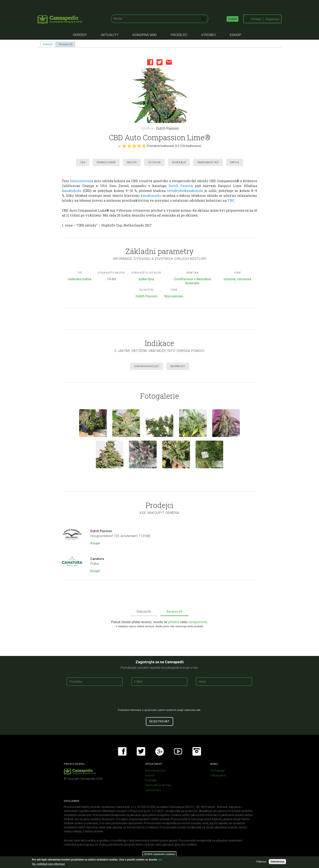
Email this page (169, 62)
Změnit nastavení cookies (159, 854)
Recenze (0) (175, 612)
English (233, 19)
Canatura (97, 559)
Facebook (150, 62)
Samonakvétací (208, 162)
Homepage (217, 771)
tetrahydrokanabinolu (185, 191)
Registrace (273, 19)
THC (231, 200)
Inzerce (150, 775)
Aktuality (110, 35)
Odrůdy (80, 35)
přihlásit (174, 622)
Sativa (235, 162)
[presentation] (159, 699)
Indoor (132, 162)
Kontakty (151, 780)
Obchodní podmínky (158, 785)
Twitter (159, 62)
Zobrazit (49, 44)
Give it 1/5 (124, 146)
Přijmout (261, 862)
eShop (235, 35)
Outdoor (154, 162)
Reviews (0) (66, 44)
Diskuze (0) (144, 612)
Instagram (197, 751)
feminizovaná (81, 181)
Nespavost (178, 366)
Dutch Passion (167, 128)
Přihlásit (256, 19)
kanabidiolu (72, 191)
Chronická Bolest (147, 366)
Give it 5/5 (144, 146)
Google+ (159, 751)
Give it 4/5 (139, 146)
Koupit (95, 543)
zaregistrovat (198, 622)
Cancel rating (119, 146)
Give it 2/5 (129, 146)
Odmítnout (277, 862)
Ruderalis (179, 162)
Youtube (178, 751)
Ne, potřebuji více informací (48, 864)
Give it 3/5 (134, 146)
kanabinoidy (151, 195)
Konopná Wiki (145, 35)
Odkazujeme (218, 775)
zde (160, 860)
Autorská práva (155, 771)
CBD (83, 162)
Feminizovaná (106, 162)
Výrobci (209, 35)
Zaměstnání (153, 790)
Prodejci (179, 35)
